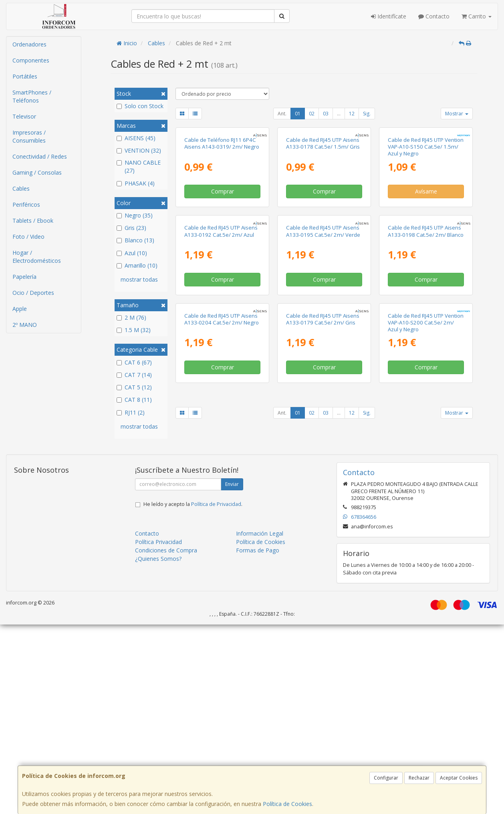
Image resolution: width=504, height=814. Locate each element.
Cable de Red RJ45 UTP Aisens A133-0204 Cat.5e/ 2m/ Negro (222, 534)
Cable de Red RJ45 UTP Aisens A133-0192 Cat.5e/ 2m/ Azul (221, 374)
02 (312, 114)
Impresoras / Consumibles (29, 136)
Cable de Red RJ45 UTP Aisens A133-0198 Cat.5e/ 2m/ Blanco (426, 374)
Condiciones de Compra (166, 740)
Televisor (24, 116)
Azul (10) (132, 253)
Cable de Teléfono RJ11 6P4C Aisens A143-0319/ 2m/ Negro (222, 215)
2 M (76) (131, 317)
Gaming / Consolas (37, 172)
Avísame (426, 263)
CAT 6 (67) (134, 362)
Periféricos (26, 205)
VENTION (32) (139, 150)
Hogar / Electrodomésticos (37, 257)
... (339, 114)
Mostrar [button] (457, 114)
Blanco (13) (135, 240)
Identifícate (389, 16)
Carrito (477, 16)
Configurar (386, 778)
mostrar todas (139, 279)
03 (326, 114)
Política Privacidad (158, 731)
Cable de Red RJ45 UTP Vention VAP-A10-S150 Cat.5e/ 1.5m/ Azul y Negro (426, 219)
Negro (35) (135, 215)
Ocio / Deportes (33, 293)
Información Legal (260, 723)
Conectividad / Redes (40, 156)
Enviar (232, 674)
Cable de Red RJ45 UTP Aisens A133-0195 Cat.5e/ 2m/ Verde (323, 374)
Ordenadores (29, 44)
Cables (21, 188)
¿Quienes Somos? (158, 748)
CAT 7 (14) (134, 375)
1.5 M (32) (134, 330)
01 (298, 114)
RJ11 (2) (131, 412)
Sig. (367, 114)
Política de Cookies (287, 804)
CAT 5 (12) (134, 387)
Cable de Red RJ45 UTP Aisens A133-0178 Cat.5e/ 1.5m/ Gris (323, 215)
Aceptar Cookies (459, 778)
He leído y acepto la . (193, 694)
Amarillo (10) (137, 265)
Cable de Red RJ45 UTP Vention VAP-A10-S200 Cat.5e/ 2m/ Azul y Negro (426, 538)
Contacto (434, 16)
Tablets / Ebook (33, 221)
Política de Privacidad (216, 694)
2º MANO (25, 325)
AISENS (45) (136, 138)
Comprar (223, 263)
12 (352, 114)
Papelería (24, 277)
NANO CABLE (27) (139, 166)
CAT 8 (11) (134, 400)
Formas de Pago (258, 740)
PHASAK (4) (136, 183)
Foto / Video (28, 237)
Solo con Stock (140, 106)
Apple (20, 309)
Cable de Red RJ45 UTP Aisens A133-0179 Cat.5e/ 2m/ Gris (323, 534)
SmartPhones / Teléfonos (32, 96)
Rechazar (419, 778)
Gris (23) (131, 228)
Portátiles (25, 76)
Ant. (282, 114)
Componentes (31, 60)
